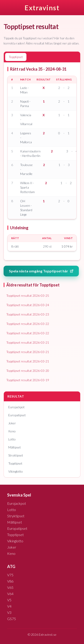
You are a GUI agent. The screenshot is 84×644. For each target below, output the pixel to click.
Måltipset (15, 447)
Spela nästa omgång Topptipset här (41, 271)
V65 (10, 587)
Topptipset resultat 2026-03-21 (28, 342)
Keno (12, 431)
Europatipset (17, 415)
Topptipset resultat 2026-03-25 (28, 296)
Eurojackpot (16, 407)
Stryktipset (16, 455)
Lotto (12, 439)
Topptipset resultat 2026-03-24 (28, 305)
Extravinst (42, 8)
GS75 (12, 619)
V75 (10, 575)
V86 (10, 581)
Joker (12, 423)
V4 (9, 606)
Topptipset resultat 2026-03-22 (28, 324)
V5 (9, 600)
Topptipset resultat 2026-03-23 (28, 314)
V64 (10, 594)
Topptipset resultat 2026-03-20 (28, 371)
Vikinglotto (16, 471)
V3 (9, 612)
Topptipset (15, 463)
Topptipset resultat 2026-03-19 (28, 380)
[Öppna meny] (80, 8)
